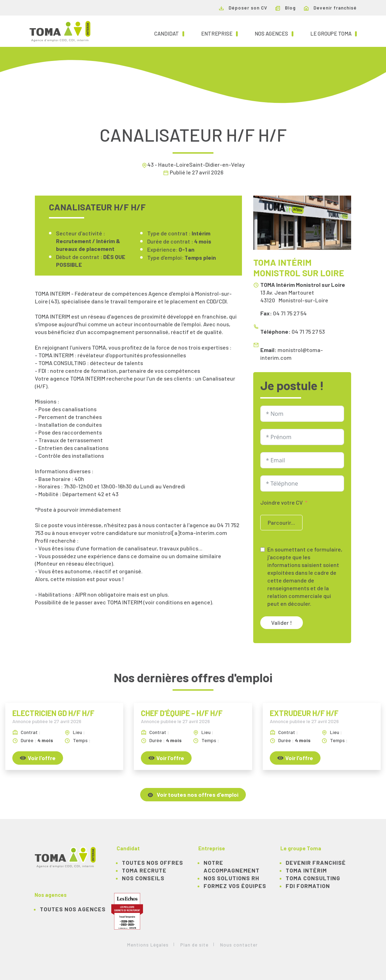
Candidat (169, 33)
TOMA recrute (144, 870)
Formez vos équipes (235, 886)
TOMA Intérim (306, 870)
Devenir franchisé (330, 8)
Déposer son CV (243, 8)
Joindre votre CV (282, 502)
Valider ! (282, 622)
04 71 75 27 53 (308, 331)
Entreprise (219, 33)
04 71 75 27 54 (290, 313)
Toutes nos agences (73, 909)
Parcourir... (281, 522)
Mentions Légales (148, 945)
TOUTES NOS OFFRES (152, 862)
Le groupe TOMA (334, 33)
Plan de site (194, 945)
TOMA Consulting (313, 878)
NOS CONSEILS (143, 878)
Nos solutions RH (231, 878)
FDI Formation (308, 886)
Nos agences (274, 33)
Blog (286, 8)
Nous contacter (239, 945)
